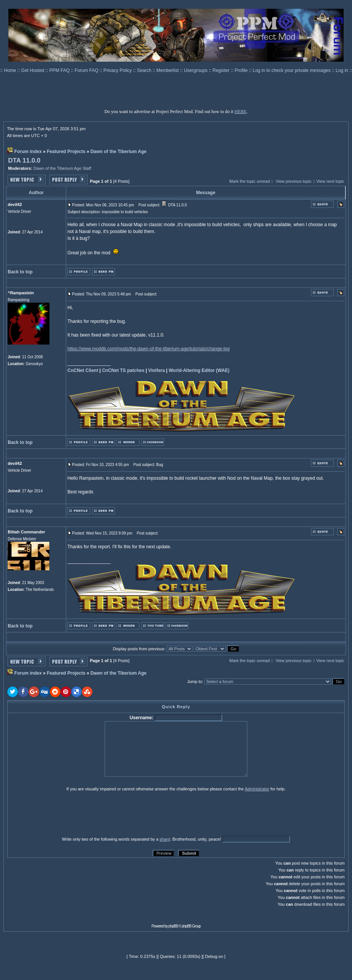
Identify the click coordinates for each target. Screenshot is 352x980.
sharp (165, 839)
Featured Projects (66, 152)
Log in (342, 70)
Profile (242, 70)
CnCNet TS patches (123, 370)
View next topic (330, 181)
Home (10, 70)
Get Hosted (33, 70)
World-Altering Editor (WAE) (199, 370)
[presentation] (66, 814)
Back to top (20, 272)
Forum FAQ (87, 70)
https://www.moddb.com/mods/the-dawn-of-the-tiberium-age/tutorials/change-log (148, 349)
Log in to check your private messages (292, 70)
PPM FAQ (60, 70)
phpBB (173, 926)
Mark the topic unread (249, 181)
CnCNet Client (83, 370)
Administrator (257, 789)
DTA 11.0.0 (24, 160)
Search (145, 70)
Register (222, 70)
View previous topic (294, 181)
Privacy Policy (118, 70)
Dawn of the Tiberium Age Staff (62, 168)
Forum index (28, 152)
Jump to (195, 682)
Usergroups (196, 70)
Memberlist (168, 70)
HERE (240, 112)
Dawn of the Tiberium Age (119, 152)
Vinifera (156, 370)
